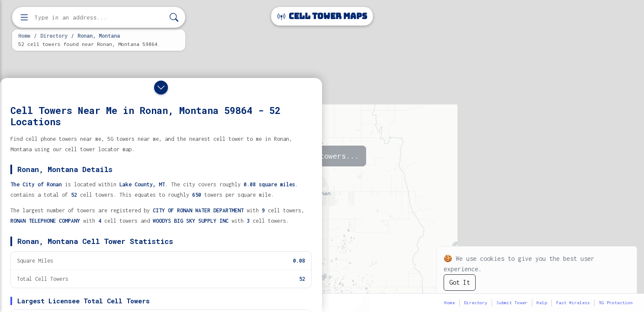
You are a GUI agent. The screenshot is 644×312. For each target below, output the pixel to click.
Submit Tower (512, 303)
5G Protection (616, 303)
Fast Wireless (573, 303)
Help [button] (542, 303)
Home (24, 36)
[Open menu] (24, 17)
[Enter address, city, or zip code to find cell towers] (100, 18)
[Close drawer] (161, 88)
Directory (54, 36)
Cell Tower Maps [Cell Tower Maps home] (322, 16)
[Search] (174, 18)
